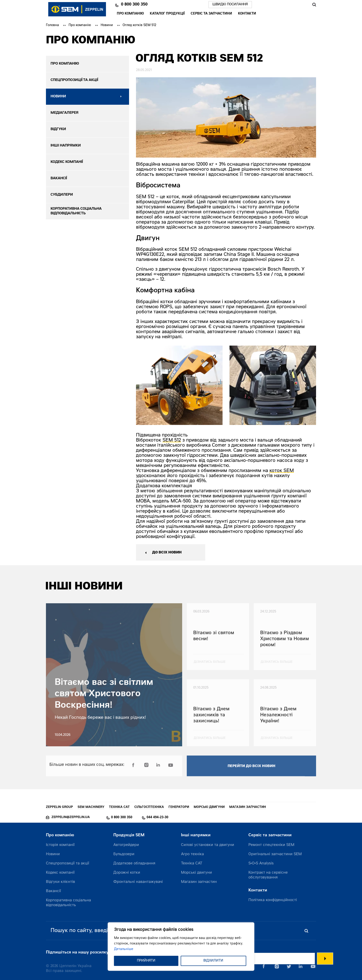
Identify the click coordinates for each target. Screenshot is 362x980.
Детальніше (124, 949)
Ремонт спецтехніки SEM (271, 845)
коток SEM (282, 471)
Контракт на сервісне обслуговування (268, 875)
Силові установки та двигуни (208, 845)
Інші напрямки (196, 835)
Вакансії (53, 891)
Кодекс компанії (60, 873)
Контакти (247, 14)
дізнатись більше (210, 665)
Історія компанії (60, 845)
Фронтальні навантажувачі (138, 882)
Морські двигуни (196, 873)
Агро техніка (192, 854)
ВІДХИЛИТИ (213, 961)
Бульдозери (124, 854)
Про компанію (130, 14)
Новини (107, 25)
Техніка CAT (192, 863)
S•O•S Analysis (261, 863)
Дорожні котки (127, 873)
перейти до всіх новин (252, 769)
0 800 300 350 (134, 5)
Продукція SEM (129, 835)
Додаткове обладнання (134, 863)
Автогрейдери (126, 845)
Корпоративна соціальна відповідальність (68, 903)
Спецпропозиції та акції (68, 863)
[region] (181, 947)
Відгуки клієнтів (60, 882)
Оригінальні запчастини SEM (275, 854)
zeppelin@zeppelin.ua (71, 817)
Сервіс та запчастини (211, 14)
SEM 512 (172, 441)
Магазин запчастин (199, 882)
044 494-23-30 (157, 818)
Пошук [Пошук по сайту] (314, 5)
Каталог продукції (167, 14)
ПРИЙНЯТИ (146, 961)
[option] (179, 385)
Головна (52, 25)
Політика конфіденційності (273, 900)
